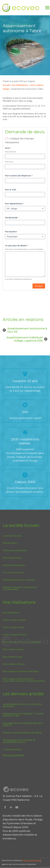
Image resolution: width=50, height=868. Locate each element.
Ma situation (11, 232)
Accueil (6, 85)
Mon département (15, 204)
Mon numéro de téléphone (19, 176)
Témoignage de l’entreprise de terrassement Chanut (19, 741)
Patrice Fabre (10, 543)
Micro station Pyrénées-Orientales (21, 671)
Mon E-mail (10, 190)
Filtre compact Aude (14, 627)
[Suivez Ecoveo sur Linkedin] (11, 807)
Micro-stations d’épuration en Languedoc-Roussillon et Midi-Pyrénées (24, 680)
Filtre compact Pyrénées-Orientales (22, 642)
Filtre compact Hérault (15, 635)
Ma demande (12, 218)
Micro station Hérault (14, 664)
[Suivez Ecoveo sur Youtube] (17, 807)
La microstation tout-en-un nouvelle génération (22, 705)
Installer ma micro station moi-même (22, 733)
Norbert (38, 860)
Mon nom (9, 162)
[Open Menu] (47, 8)
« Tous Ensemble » (13, 750)
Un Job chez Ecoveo (13, 572)
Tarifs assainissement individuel (19, 580)
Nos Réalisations (20, 85)
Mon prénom (11, 152)
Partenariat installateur (15, 550)
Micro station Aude (13, 657)
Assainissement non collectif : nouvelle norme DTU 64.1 (23, 715)
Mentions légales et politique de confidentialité (20, 588)
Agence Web (28, 860)
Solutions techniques (14, 565)
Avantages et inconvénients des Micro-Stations (23, 724)
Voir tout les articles (13, 755)
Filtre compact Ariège (14, 620)
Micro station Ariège (13, 649)
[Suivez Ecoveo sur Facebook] (5, 807)
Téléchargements (12, 558)
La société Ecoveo (12, 536)
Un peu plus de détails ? (17, 246)
